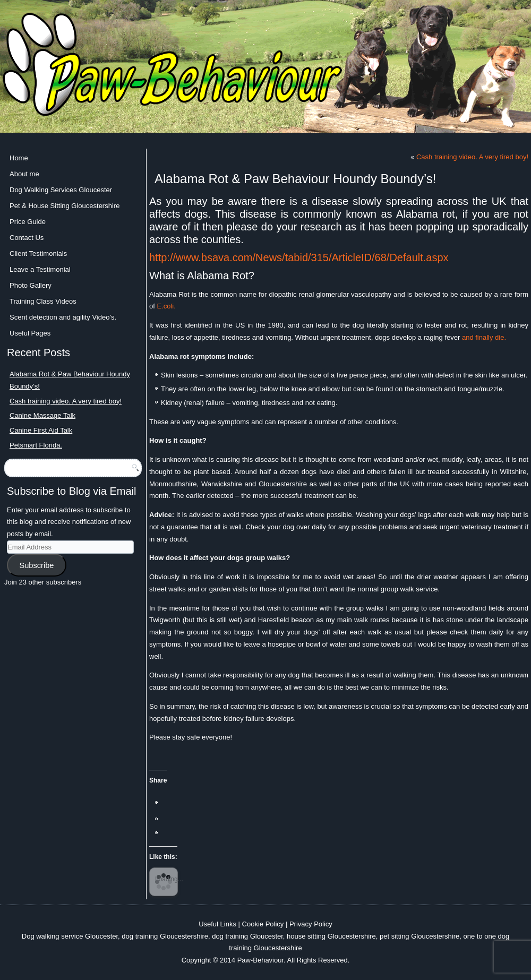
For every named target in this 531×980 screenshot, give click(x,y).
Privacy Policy (311, 924)
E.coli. (166, 306)
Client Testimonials (38, 253)
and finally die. (484, 337)
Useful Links (217, 924)
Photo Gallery (31, 285)
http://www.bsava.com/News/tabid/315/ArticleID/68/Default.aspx (299, 257)
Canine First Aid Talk (41, 430)
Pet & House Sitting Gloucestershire (65, 206)
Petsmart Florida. (36, 445)
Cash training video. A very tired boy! (66, 401)
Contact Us (27, 238)
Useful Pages (30, 333)
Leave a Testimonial (40, 269)
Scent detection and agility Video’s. (63, 317)
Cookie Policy (263, 924)
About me (24, 174)
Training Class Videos (43, 301)
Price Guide (28, 222)
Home (19, 158)
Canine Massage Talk (42, 415)
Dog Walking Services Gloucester (61, 190)
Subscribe (36, 565)
